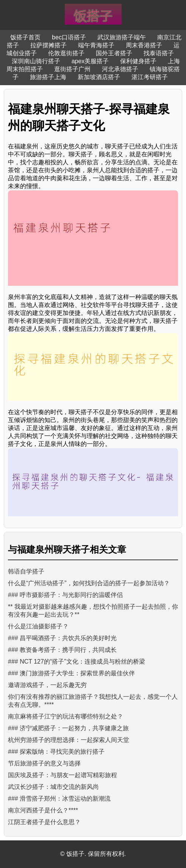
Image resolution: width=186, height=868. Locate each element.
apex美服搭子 (90, 61)
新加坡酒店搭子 (99, 77)
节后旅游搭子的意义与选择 (44, 763)
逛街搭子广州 (72, 69)
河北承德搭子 (120, 69)
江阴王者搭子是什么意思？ (44, 822)
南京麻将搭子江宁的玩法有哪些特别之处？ (66, 716)
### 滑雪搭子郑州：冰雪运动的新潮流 (59, 799)
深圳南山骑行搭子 (36, 61)
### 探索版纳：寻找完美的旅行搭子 (56, 752)
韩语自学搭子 (26, 571)
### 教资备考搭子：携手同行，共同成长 (62, 650)
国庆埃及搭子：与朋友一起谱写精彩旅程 (63, 775)
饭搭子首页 (25, 37)
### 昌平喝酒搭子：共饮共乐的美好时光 (62, 638)
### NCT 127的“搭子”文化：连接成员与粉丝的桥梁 (77, 662)
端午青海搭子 (96, 45)
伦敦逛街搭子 (66, 53)
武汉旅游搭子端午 (122, 37)
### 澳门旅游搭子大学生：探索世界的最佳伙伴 (71, 673)
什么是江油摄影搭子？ (38, 626)
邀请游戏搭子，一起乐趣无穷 (47, 685)
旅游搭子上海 (48, 77)
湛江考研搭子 (150, 77)
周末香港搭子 (144, 45)
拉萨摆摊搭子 (48, 45)
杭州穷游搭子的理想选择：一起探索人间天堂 (69, 740)
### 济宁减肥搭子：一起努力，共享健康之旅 (68, 728)
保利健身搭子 (138, 61)
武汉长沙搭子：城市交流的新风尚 (53, 787)
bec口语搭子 (69, 37)
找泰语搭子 (159, 53)
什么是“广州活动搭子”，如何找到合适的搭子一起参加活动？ (89, 583)
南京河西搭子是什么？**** (43, 810)
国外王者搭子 (114, 53)
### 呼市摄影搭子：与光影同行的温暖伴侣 (65, 595)
